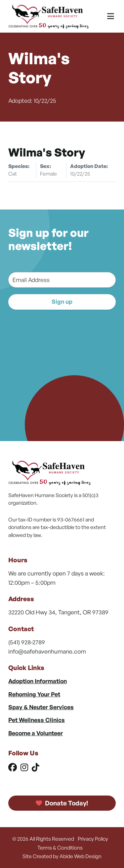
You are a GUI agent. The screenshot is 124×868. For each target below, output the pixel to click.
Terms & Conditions (60, 848)
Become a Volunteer (36, 733)
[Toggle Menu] (111, 16)
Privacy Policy (93, 839)
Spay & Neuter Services (41, 707)
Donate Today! (62, 803)
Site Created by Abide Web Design (62, 856)
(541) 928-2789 (27, 642)
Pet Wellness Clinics (37, 720)
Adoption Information (38, 681)
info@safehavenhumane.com (47, 651)
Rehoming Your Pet (34, 694)
